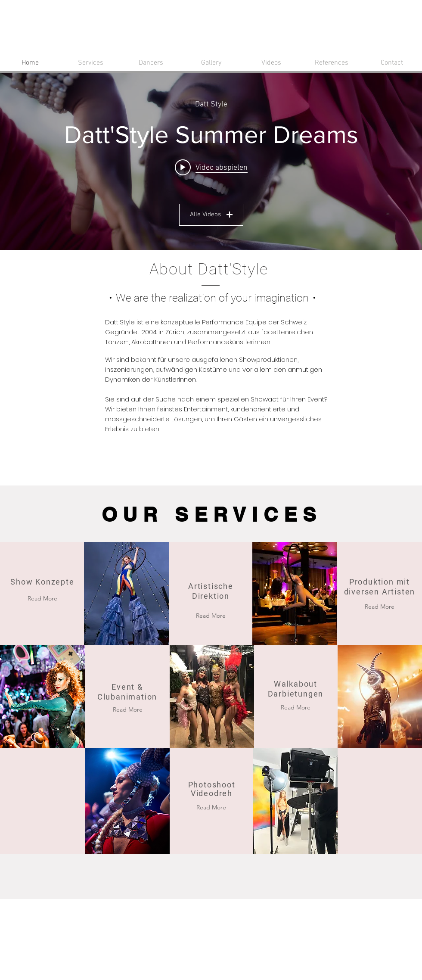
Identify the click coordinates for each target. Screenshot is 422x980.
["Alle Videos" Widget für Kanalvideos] (211, 162)
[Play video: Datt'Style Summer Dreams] (211, 167)
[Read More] (127, 710)
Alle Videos (211, 215)
